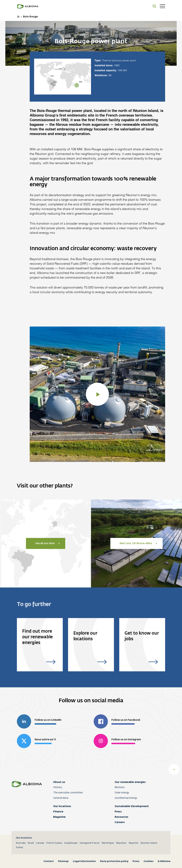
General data (61, 798)
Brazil (31, 843)
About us (59, 782)
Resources (121, 817)
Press (118, 812)
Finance (58, 812)
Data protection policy (114, 861)
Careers (120, 822)
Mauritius (121, 843)
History (57, 787)
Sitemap (63, 861)
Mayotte (133, 843)
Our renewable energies (130, 782)
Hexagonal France (90, 843)
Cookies (148, 861)
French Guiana (54, 843)
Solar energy (122, 793)
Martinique (108, 843)
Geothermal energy (126, 798)
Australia (21, 843)
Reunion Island (149, 843)
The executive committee (68, 793)
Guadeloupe (71, 843)
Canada (40, 843)
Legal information (84, 861)
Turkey (19, 847)
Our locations (62, 806)
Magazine (59, 817)
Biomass (120, 787)
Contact (49, 861)
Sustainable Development (132, 806)
